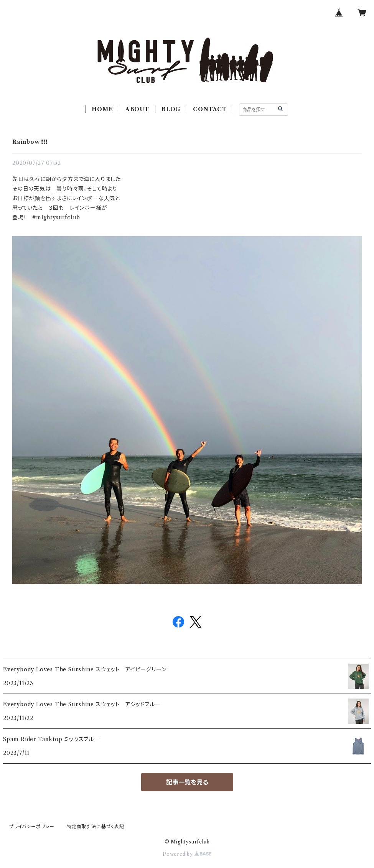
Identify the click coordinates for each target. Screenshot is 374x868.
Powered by (187, 854)
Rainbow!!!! (30, 142)
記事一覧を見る (187, 782)
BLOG (171, 109)
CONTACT (210, 109)
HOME (102, 109)
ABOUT (137, 109)
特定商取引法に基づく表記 (96, 826)
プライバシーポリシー (32, 826)
